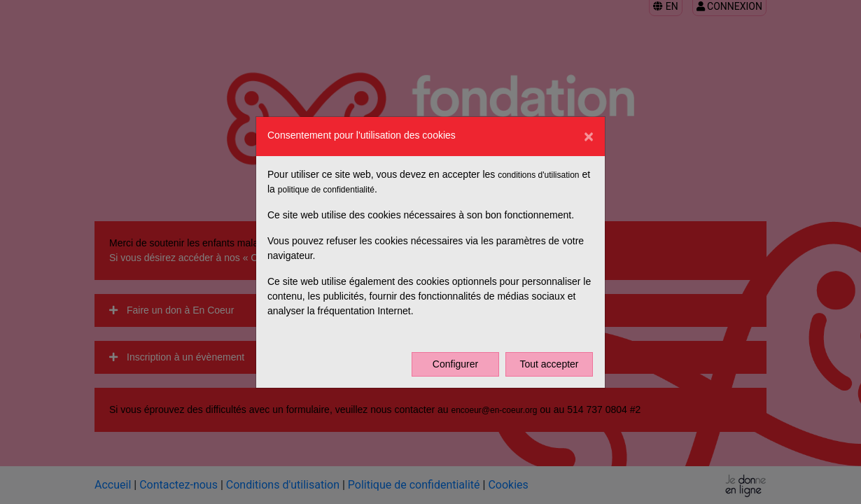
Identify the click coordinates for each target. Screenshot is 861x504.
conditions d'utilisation (538, 175)
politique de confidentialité (326, 190)
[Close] (589, 136)
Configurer (455, 364)
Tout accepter (549, 364)
